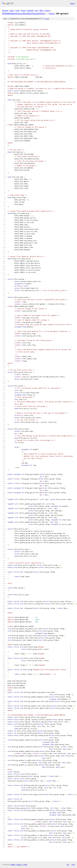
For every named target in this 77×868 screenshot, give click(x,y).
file (47, 19)
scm (17, 10)
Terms (25, 865)
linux (23, 10)
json (73, 865)
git (36, 10)
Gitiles (13, 865)
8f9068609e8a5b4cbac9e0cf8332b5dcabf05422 (24, 14)
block (52, 14)
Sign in (73, 3)
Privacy (19, 865)
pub (12, 10)
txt (68, 865)
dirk (41, 10)
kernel (5, 10)
